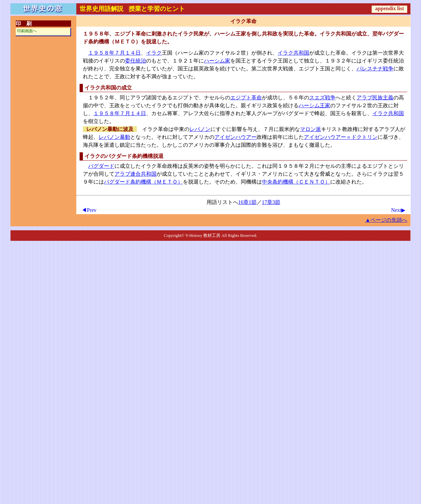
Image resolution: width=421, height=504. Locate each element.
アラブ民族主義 (375, 98)
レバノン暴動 (114, 137)
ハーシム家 (217, 61)
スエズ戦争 (322, 98)
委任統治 (136, 61)
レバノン (200, 129)
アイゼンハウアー (235, 137)
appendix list (389, 8)
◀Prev (89, 210)
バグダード (101, 166)
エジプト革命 (246, 98)
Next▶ (398, 210)
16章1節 (247, 202)
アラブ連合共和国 (136, 174)
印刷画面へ (27, 31)
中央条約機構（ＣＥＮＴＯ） (296, 182)
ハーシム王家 (314, 105)
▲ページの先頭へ (386, 220)
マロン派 (310, 129)
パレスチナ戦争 (375, 69)
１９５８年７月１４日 (114, 53)
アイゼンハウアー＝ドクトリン (341, 137)
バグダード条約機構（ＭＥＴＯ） (143, 182)
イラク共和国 (293, 53)
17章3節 (271, 202)
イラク (154, 53)
